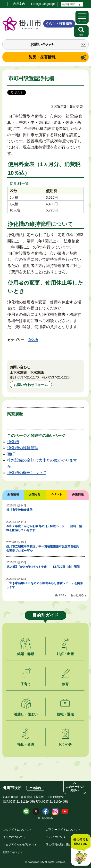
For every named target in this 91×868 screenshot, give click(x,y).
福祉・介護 (26, 744)
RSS (61, 595)
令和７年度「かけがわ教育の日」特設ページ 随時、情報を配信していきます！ (44, 528)
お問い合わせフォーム (31, 385)
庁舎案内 (35, 788)
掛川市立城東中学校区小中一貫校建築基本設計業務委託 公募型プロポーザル (44, 549)
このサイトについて (16, 830)
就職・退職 (65, 714)
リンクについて (13, 837)
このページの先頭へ (75, 788)
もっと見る (77, 595)
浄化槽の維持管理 (23, 448)
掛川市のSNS (45, 818)
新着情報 (13, 494)
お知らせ (35, 494)
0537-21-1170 (28, 377)
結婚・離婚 (26, 654)
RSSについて (54, 837)
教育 (65, 684)
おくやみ (65, 744)
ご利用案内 (18, 4)
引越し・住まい (26, 714)
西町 (11, 454)
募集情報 (78, 494)
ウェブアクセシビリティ (18, 845)
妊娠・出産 (65, 654)
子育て (26, 684)
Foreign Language (43, 4)
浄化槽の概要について (27, 473)
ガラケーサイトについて (62, 830)
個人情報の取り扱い (59, 845)
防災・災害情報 (42, 57)
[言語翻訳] (72, 4)
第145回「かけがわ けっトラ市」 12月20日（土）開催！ (44, 567)
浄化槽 (33, 340)
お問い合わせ (42, 45)
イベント (56, 494)
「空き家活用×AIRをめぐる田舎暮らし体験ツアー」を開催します (45, 585)
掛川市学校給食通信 (19, 510)
